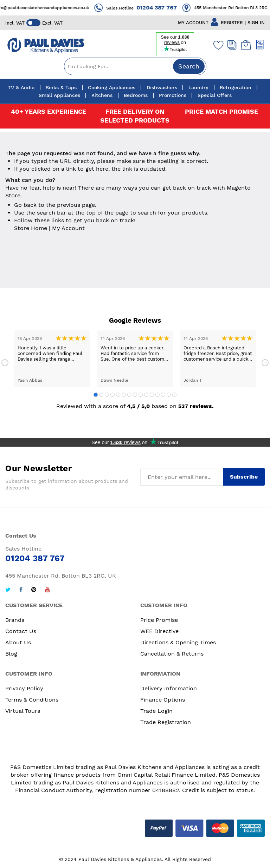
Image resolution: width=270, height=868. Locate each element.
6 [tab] (124, 395)
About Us (18, 642)
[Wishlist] (217, 45)
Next (265, 363)
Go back (25, 205)
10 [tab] (146, 395)
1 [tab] (96, 395)
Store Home (31, 228)
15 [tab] (174, 395)
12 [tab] (157, 395)
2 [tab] (101, 395)
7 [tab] (129, 395)
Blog (11, 654)
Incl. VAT (15, 23)
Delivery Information (169, 688)
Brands (15, 620)
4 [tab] (112, 395)
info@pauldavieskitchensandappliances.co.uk (49, 8)
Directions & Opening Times (178, 642)
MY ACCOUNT (193, 23)
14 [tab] (169, 395)
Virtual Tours (23, 711)
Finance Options (163, 700)
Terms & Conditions (32, 700)
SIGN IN (256, 23)
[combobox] (135, 66)
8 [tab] (135, 395)
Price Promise (159, 620)
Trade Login (156, 711)
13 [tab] (163, 395)
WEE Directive (159, 631)
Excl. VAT (52, 23)
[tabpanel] (52, 359)
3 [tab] (107, 395)
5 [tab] (118, 395)
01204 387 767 (163, 8)
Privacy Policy (24, 688)
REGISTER (232, 23)
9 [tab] (141, 395)
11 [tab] (152, 395)
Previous (5, 363)
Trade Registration (166, 722)
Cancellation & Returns (172, 654)
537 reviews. (196, 406)
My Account (68, 228)
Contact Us (21, 631)
